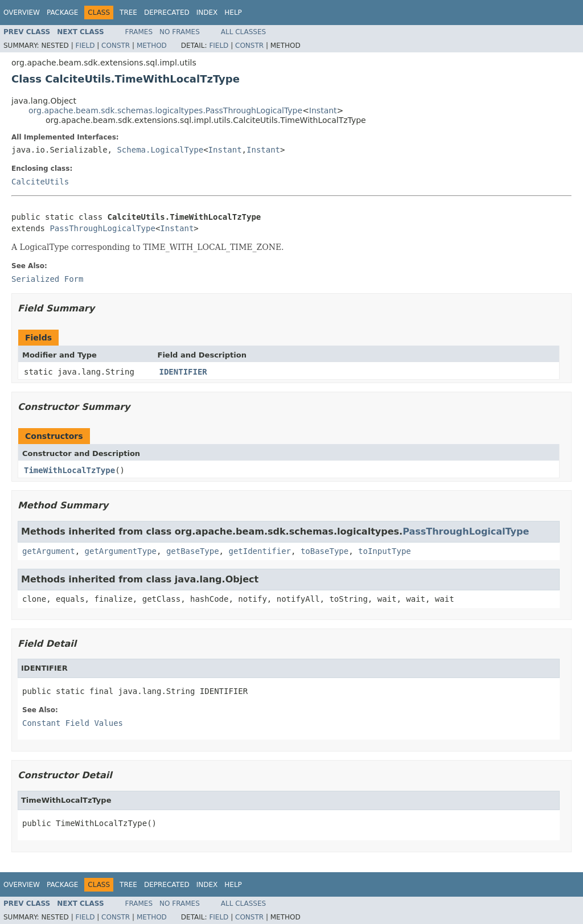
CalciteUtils (40, 182)
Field (85, 46)
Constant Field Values (73, 723)
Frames (139, 32)
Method (152, 46)
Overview (22, 13)
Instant (323, 110)
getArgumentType (121, 551)
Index (207, 13)
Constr (116, 46)
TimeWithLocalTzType (69, 470)
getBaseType (193, 551)
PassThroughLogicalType (102, 228)
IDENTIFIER (183, 372)
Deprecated (167, 13)
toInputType (385, 551)
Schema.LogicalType (160, 150)
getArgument (49, 551)
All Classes (243, 32)
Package (62, 13)
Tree (128, 13)
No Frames (180, 32)
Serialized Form (47, 279)
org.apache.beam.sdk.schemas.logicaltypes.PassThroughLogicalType (165, 110)
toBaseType (325, 551)
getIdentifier (260, 551)
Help (233, 13)
